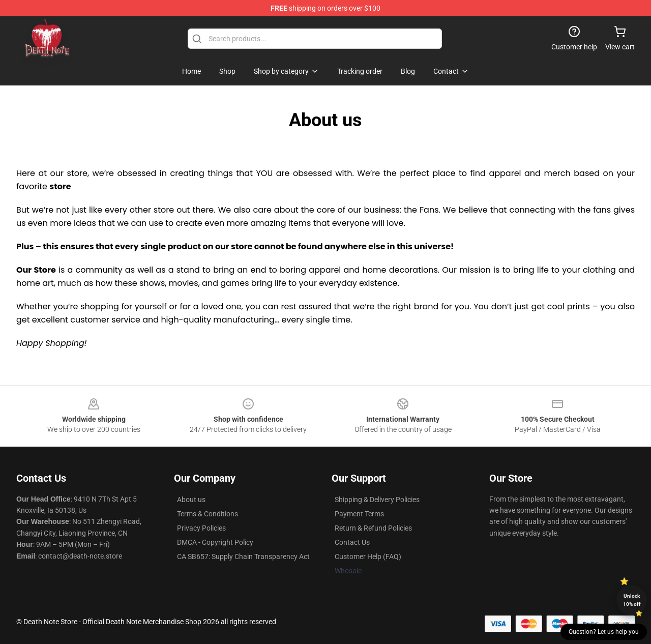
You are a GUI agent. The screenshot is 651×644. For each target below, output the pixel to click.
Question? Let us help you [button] (604, 632)
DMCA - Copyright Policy (215, 542)
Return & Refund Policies (373, 528)
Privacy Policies (201, 528)
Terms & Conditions (208, 514)
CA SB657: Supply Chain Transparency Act (243, 557)
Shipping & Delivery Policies (377, 500)
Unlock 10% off (632, 600)
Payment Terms (359, 514)
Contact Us (352, 542)
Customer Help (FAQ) (368, 557)
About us (191, 500)
